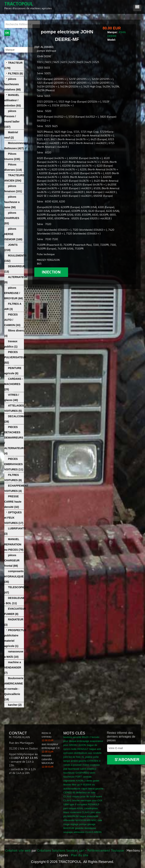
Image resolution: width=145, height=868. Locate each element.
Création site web (18, 850)
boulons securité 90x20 (76, 737)
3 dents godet (92, 781)
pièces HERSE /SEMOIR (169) (13, 234)
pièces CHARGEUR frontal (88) (12, 560)
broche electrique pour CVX (87, 800)
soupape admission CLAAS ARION (82, 832)
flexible (67, 785)
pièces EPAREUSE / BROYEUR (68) (14, 293)
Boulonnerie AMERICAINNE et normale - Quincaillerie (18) (14, 689)
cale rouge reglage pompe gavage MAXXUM (83, 824)
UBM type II (70, 804)
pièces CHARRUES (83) (12, 218)
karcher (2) (15, 705)
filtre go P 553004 (81, 785)
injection (51, 272)
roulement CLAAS (80, 812)
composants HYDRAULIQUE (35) (14, 576)
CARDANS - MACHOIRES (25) (14, 384)
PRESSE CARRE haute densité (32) (13, 502)
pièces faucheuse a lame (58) (12, 202)
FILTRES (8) (15, 73)
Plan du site (80, 855)
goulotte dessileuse (86, 828)
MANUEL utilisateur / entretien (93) (13, 100)
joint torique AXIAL (73, 808)
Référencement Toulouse (106, 850)
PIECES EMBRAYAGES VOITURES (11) (14, 464)
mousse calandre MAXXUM (48, 759)
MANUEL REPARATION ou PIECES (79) (14, 544)
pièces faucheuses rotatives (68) (13, 84)
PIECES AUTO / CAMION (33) (12, 320)
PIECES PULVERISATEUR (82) (15, 357)
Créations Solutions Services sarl (61, 850)
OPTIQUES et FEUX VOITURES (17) (14, 518)
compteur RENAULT (88, 804)
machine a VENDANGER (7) (13, 667)
